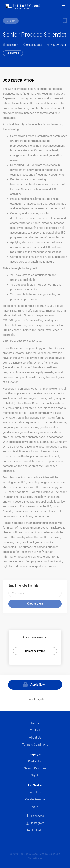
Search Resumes (35, 768)
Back (12, 21)
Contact (35, 730)
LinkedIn (38, 830)
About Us (35, 737)
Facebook (38, 816)
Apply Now (38, 685)
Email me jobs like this (23, 586)
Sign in (35, 775)
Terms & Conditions (35, 745)
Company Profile (35, 651)
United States (34, 45)
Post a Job (35, 761)
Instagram (38, 823)
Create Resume (35, 799)
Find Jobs (35, 792)
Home (35, 723)
